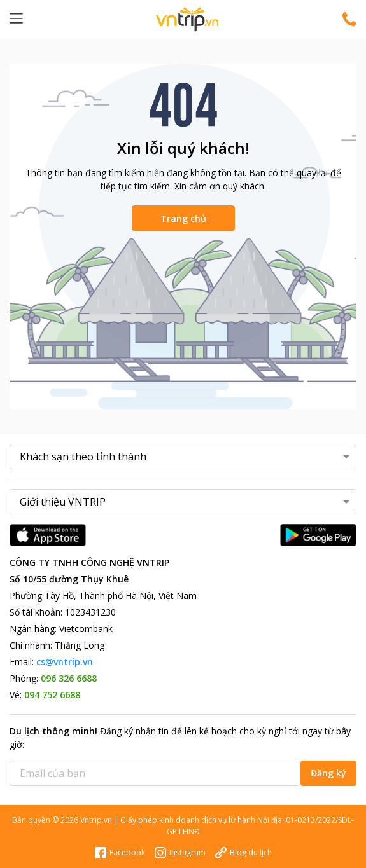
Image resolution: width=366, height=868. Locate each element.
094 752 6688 (52, 695)
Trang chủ (183, 218)
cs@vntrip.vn (65, 662)
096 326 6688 (69, 678)
